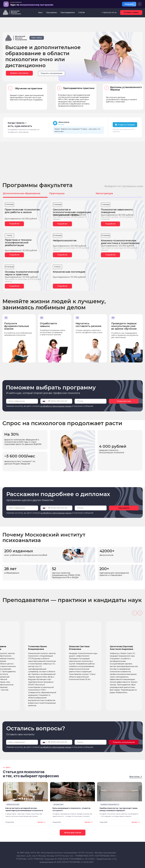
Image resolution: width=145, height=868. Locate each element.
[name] (22, 401)
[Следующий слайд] (140, 613)
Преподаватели (68, 13)
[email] (91, 401)
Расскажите (124, 508)
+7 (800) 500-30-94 (109, 13)
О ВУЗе (82, 13)
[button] (52, 73)
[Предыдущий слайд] (134, 613)
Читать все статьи (73, 833)
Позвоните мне (124, 401)
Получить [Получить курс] (129, 4)
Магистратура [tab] (104, 193)
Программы (51, 13)
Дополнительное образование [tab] (22, 193)
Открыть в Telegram (125, 125)
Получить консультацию (124, 742)
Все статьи (136, 776)
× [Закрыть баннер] (140, 4)
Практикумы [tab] (57, 193)
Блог (40, 13)
